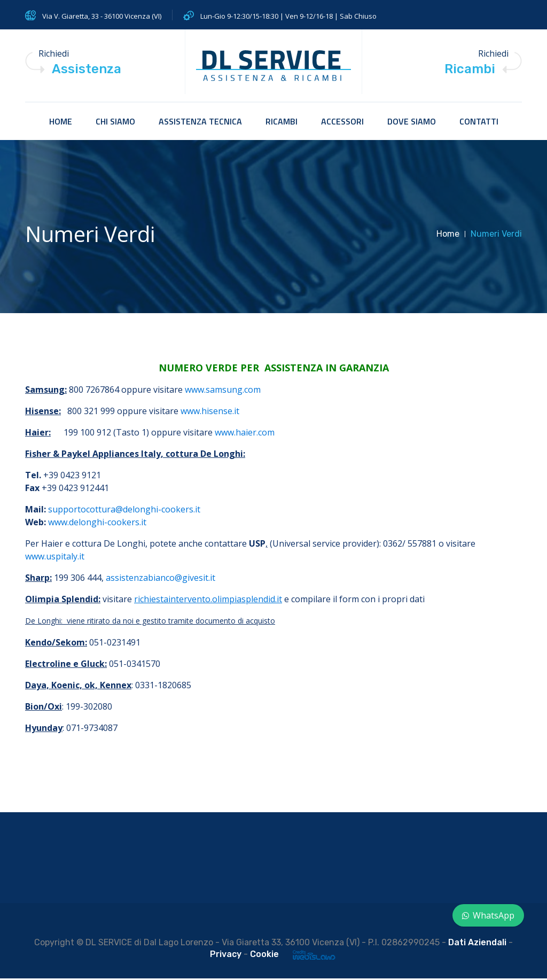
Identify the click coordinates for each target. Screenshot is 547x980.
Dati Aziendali (477, 944)
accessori (342, 123)
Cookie (264, 956)
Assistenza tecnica (200, 123)
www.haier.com (245, 434)
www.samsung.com (223, 391)
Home (448, 235)
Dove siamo (412, 123)
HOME (61, 123)
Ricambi (282, 123)
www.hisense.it (210, 413)
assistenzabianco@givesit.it (161, 579)
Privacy (226, 956)
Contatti (479, 123)
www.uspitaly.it (55, 558)
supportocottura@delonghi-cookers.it (124, 511)
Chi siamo (115, 123)
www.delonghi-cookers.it (97, 524)
